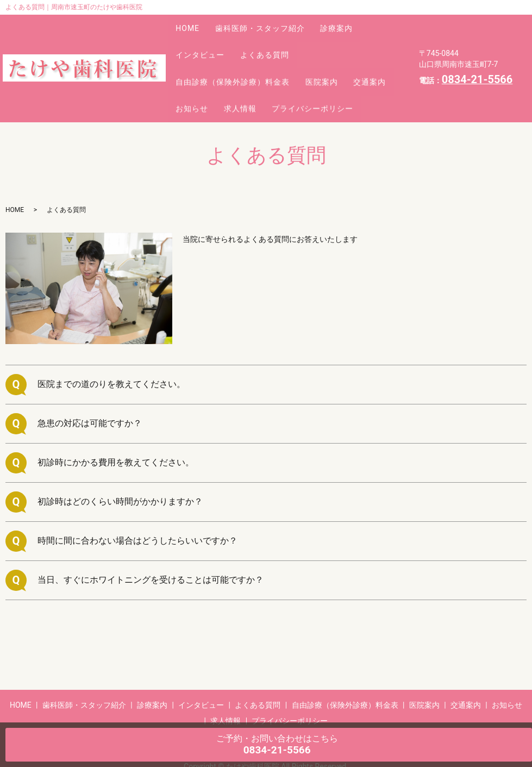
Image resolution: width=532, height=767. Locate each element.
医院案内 (333, 54)
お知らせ (251, 70)
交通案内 (196, 70)
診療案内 (355, 22)
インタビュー (204, 38)
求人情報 (306, 70)
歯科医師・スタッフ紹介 (271, 22)
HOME (191, 22)
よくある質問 (276, 38)
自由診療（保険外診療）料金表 (236, 54)
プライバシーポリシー (220, 86)
